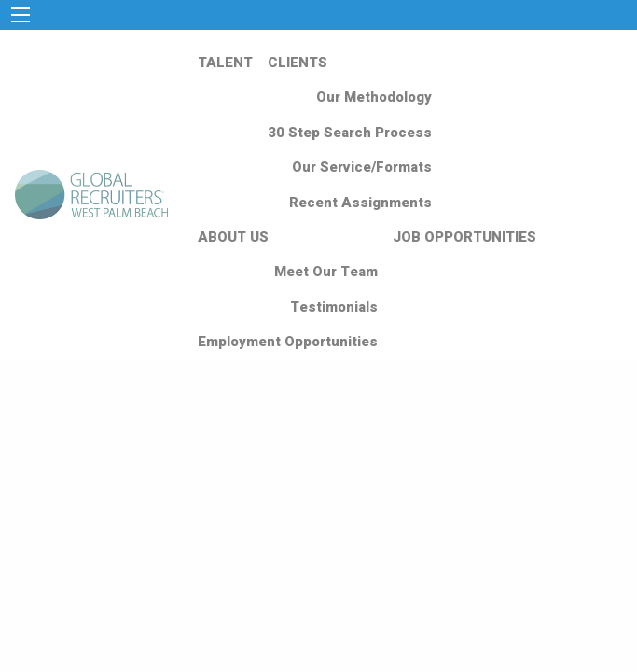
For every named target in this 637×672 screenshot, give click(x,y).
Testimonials (334, 307)
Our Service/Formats (362, 167)
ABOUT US (233, 237)
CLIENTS (298, 63)
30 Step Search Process (350, 133)
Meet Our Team (326, 272)
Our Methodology (374, 97)
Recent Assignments (360, 203)
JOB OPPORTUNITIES (464, 237)
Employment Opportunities (288, 342)
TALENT (225, 63)
